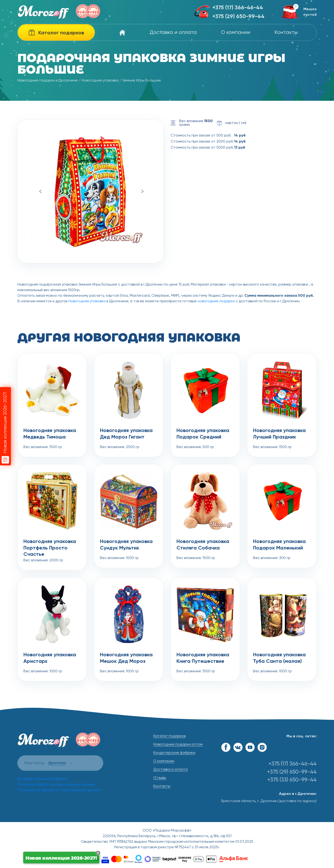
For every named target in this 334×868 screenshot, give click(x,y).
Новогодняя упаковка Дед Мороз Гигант (126, 434)
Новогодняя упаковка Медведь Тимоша (50, 434)
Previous (40, 191)
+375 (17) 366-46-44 (238, 8)
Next (142, 191)
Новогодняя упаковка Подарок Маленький (279, 545)
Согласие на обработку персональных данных (59, 790)
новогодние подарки (216, 301)
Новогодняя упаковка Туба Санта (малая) (279, 658)
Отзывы (160, 778)
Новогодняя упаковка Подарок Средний (203, 434)
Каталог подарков (169, 736)
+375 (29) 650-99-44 (238, 17)
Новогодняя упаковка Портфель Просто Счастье (50, 545)
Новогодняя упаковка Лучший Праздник (279, 434)
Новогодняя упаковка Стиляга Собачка (203, 545)
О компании (236, 33)
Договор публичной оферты (42, 779)
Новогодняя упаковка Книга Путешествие (203, 658)
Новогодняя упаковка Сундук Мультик (126, 545)
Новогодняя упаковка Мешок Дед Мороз (126, 658)
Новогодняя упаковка (100, 81)
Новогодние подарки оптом (178, 744)
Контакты (286, 33)
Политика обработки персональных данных (56, 785)
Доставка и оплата (173, 33)
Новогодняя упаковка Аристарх (50, 658)
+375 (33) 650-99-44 (292, 780)
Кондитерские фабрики (174, 753)
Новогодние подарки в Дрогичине (48, 81)
